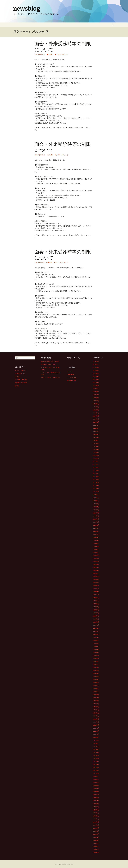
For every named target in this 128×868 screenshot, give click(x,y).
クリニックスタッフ (62, 54)
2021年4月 (96, 486)
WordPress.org (71, 380)
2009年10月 (96, 819)
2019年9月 (96, 537)
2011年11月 (96, 743)
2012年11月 (96, 713)
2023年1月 (96, 422)
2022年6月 (96, 443)
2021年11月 (96, 464)
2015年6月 (96, 643)
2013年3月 (96, 707)
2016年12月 (96, 598)
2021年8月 (96, 474)
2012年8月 (96, 722)
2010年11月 (96, 780)
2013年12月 (96, 686)
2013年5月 (96, 704)
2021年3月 (96, 489)
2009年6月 (96, 831)
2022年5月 (96, 446)
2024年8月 (96, 395)
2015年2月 (96, 655)
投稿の (70, 374)
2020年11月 (96, 498)
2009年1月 (96, 843)
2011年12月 (96, 740)
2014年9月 (96, 667)
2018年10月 (96, 555)
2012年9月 (96, 719)
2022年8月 (96, 437)
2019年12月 (96, 528)
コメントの (72, 377)
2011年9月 (96, 749)
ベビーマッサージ (21, 371)
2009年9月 (96, 822)
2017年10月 (96, 577)
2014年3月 (96, 680)
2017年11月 (96, 574)
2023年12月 (96, 404)
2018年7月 (96, 561)
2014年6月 (96, 674)
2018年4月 (96, 570)
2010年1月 (96, 810)
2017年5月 (96, 589)
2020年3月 (96, 519)
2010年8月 (96, 789)
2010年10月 (96, 783)
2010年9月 (96, 786)
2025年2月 (96, 383)
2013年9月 (96, 695)
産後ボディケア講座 (21, 383)
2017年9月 (96, 580)
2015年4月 (96, 649)
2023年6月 (96, 410)
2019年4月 (96, 540)
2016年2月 (96, 625)
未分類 (50, 54)
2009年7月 (96, 828)
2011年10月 (96, 746)
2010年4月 (96, 801)
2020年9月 (96, 504)
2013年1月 (96, 710)
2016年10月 (96, 604)
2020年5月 (96, 513)
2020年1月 (96, 525)
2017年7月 (96, 583)
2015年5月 (96, 646)
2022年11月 (96, 428)
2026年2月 (96, 361)
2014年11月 (96, 664)
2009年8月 (96, 825)
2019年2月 (96, 543)
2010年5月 (96, 798)
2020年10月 (96, 501)
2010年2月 (96, 807)
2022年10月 (96, 431)
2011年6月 (96, 758)
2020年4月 (96, 516)
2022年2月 (96, 455)
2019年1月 (96, 546)
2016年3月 (96, 622)
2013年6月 (96, 701)
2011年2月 (96, 770)
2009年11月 (96, 816)
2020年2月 (96, 522)
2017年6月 (96, 586)
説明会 (17, 386)
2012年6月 (96, 728)
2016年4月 (96, 619)
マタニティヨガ (20, 374)
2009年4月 (96, 837)
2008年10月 (96, 852)
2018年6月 (96, 564)
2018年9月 (96, 558)
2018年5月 (96, 567)
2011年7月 (96, 755)
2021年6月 (96, 480)
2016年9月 (96, 607)
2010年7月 (96, 792)
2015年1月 (96, 658)
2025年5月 (96, 374)
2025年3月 (96, 380)
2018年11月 (96, 552)
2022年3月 (96, 452)
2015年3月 (96, 652)
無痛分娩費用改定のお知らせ (50, 361)
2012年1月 (96, 737)
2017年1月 (96, 595)
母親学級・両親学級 (21, 380)
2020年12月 (96, 495)
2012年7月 (96, 725)
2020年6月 (96, 510)
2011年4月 (96, 764)
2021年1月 (96, 492)
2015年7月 (96, 640)
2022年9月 (96, 434)
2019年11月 (96, 531)
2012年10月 (96, 716)
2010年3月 (96, 804)
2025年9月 (96, 367)
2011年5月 (96, 761)
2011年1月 (96, 773)
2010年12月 (96, 777)
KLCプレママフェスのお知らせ (50, 378)
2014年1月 (96, 683)
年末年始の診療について (49, 364)
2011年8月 (96, 752)
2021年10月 (96, 467)
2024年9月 (96, 392)
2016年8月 (96, 610)
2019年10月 (96, 534)
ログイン (70, 371)
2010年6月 (96, 795)
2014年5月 (96, 677)
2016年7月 (96, 613)
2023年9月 (96, 407)
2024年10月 (96, 389)
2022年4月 (96, 449)
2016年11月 (96, 601)
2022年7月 (96, 440)
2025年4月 (96, 377)
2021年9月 (96, 471)
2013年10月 (96, 692)
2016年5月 (96, 616)
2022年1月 (96, 458)
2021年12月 (96, 461)
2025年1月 (96, 386)
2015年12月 (96, 628)
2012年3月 (96, 734)
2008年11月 (96, 849)
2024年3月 (96, 398)
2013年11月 (96, 689)
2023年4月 (96, 416)
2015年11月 (96, 631)
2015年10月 (96, 634)
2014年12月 (96, 661)
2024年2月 (96, 401)
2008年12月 (96, 846)
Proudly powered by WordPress (64, 864)
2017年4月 (96, 592)
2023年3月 (96, 419)
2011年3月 (96, 767)
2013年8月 (96, 698)
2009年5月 (96, 834)
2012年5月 (96, 731)
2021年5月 (96, 483)
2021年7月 (96, 477)
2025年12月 (96, 364)
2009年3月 (96, 840)
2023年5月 (96, 413)
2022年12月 (96, 425)
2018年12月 (96, 549)
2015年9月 (96, 637)
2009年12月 (96, 813)
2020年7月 (96, 507)
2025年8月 (96, 371)
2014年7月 (96, 670)
